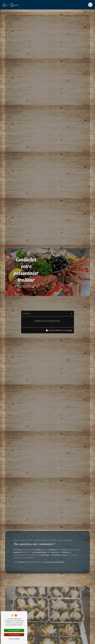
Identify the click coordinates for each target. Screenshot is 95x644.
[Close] (72, 314)
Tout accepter (14, 630)
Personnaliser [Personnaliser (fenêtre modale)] (14, 639)
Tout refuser (14, 635)
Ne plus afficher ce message (60, 330)
